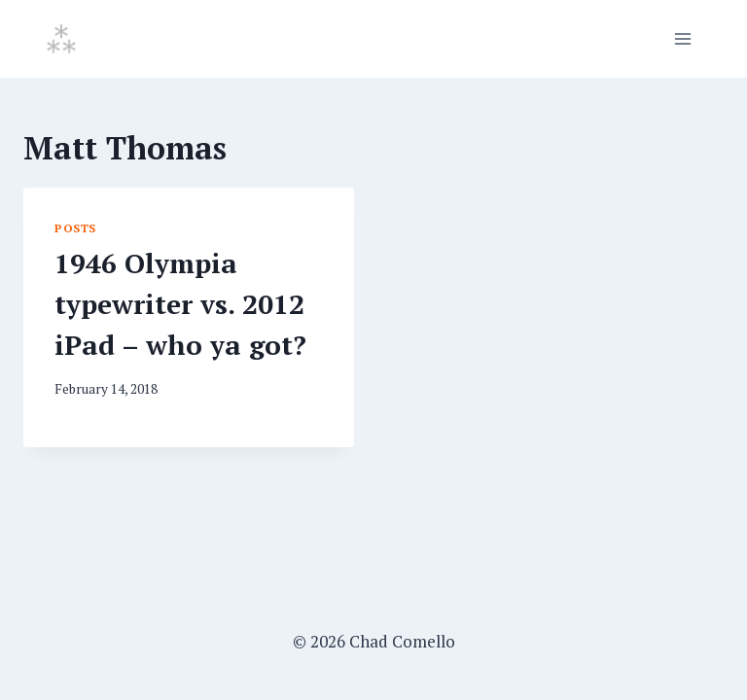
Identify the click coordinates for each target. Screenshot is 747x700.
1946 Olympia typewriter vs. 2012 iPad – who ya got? (180, 304)
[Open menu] (682, 38)
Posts (75, 228)
